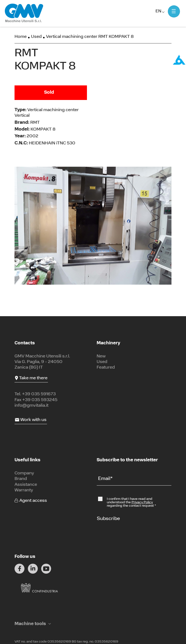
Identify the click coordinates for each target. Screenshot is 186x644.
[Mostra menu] (174, 11)
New (101, 356)
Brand (21, 479)
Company (24, 473)
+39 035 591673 (39, 394)
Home (21, 37)
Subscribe (108, 519)
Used (36, 37)
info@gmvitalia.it (31, 406)
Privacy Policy (142, 502)
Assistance (26, 485)
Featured (106, 367)
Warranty (24, 490)
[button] (33, 624)
